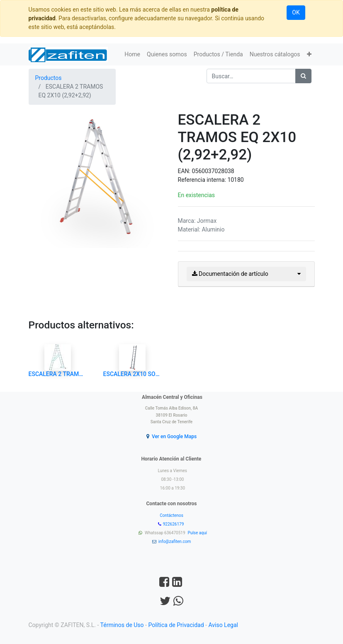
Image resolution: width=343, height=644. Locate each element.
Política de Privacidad (176, 625)
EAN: (185, 171)
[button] (309, 54)
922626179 (174, 524)
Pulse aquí (198, 533)
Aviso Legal (223, 625)
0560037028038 (213, 171)
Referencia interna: (203, 180)
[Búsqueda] (303, 76)
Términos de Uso (122, 625)
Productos (49, 78)
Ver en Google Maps (174, 437)
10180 (235, 180)
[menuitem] (132, 54)
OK (296, 12)
